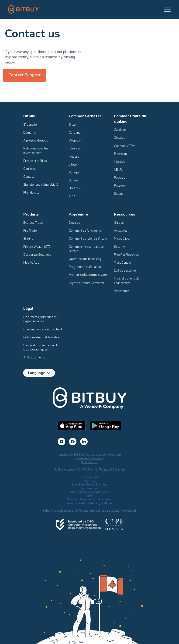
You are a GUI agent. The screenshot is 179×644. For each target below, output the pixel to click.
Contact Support (24, 75)
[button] (165, 9)
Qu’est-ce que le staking (85, 259)
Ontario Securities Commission (89, 492)
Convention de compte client (43, 329)
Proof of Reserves (126, 255)
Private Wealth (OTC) (37, 247)
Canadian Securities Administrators (89, 499)
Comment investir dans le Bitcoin (86, 249)
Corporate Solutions (37, 255)
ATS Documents (34, 357)
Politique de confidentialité (41, 337)
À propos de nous (36, 141)
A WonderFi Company (90, 458)
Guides (119, 223)
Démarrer (30, 133)
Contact (29, 177)
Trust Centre (122, 263)
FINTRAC (90, 481)
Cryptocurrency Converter (87, 283)
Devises (74, 223)
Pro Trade (30, 231)
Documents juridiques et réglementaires (40, 319)
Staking (28, 239)
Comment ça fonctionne (85, 231)
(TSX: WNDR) (90, 462)
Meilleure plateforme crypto (88, 275)
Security (119, 247)
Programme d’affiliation (85, 267)
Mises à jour (122, 239)
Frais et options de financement (127, 281)
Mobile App (31, 263)
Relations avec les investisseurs (36, 151)
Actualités (121, 231)
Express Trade (33, 223)
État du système (125, 271)
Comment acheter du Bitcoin (88, 239)
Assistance (121, 291)
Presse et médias (35, 161)
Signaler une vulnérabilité (41, 185)
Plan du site (31, 193)
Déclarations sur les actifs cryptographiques (41, 347)
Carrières (30, 169)
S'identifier (31, 125)
